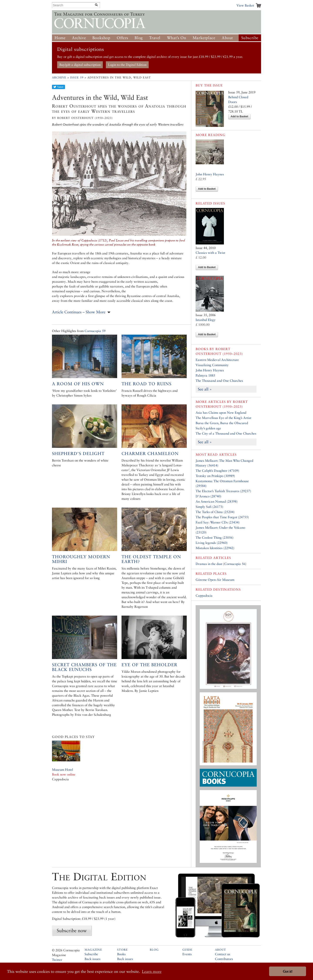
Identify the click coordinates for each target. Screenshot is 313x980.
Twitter (57, 960)
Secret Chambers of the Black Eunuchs (84, 667)
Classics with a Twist (210, 253)
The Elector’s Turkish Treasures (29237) (223, 491)
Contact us (223, 954)
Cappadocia (204, 595)
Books (121, 954)
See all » (205, 389)
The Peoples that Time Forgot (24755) (222, 517)
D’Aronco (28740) (208, 496)
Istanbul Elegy (206, 320)
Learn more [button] (152, 971)
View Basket (245, 5)
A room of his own (78, 384)
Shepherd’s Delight (78, 453)
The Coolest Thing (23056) (215, 537)
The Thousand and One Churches (219, 381)
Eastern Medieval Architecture (217, 360)
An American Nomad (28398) (217, 501)
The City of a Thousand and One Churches (226, 433)
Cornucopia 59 (95, 331)
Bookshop (101, 38)
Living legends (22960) (212, 543)
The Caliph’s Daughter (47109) (217, 471)
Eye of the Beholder (149, 665)
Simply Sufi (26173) (209, 507)
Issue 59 (77, 77)
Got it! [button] (288, 971)
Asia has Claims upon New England (221, 413)
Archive (79, 38)
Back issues (92, 959)
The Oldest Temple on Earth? (151, 559)
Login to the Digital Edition (127, 65)
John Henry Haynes (210, 174)
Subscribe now (72, 930)
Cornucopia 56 (235, 564)
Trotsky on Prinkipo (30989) (215, 476)
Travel (155, 38)
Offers (122, 38)
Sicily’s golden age (208, 428)
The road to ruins (147, 384)
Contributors (224, 959)
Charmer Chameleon (150, 453)
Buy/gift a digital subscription (80, 65)
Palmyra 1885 (205, 375)
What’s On (176, 38)
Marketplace (204, 38)
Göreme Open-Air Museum (215, 580)
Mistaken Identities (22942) (215, 548)
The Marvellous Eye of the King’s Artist (223, 418)
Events (187, 954)
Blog (139, 38)
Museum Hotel (62, 770)
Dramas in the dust (209, 564)
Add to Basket (239, 116)
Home (60, 38)
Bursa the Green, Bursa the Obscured (222, 423)
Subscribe (250, 38)
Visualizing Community (212, 365)
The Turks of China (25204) (215, 512)
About (227, 38)
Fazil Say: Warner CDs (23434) (218, 522)
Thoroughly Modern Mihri (81, 559)
